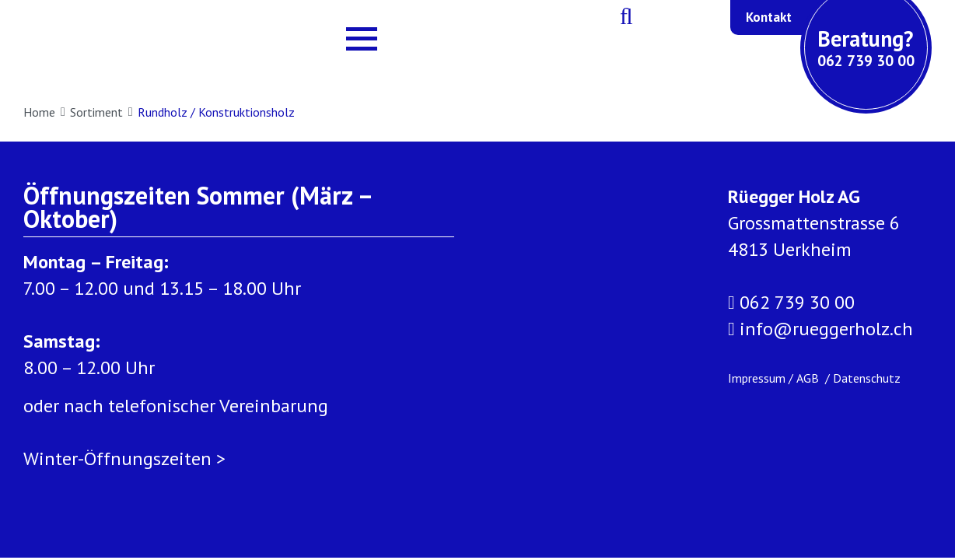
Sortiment (101, 112)
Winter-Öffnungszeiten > (124, 458)
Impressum (757, 378)
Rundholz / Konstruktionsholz (216, 112)
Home (44, 112)
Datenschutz (867, 378)
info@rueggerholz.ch (820, 329)
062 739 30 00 (791, 303)
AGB (809, 378)
